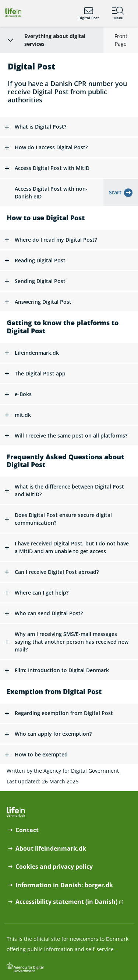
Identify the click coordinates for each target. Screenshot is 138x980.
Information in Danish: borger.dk (64, 885)
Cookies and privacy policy (54, 867)
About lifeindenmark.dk (51, 849)
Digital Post (89, 13)
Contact (27, 830)
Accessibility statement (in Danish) (66, 902)
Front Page (121, 40)
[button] (69, 127)
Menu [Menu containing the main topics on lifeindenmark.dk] (118, 13)
